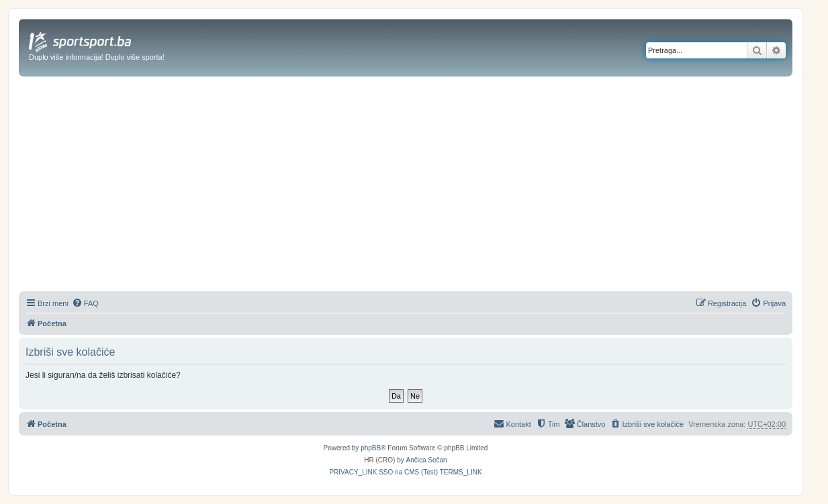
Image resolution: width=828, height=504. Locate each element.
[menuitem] (85, 303)
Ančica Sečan (427, 460)
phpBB (371, 448)
